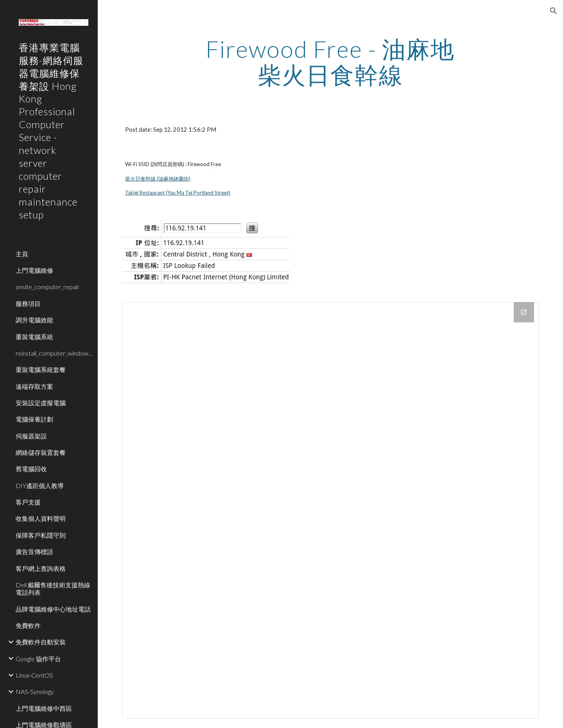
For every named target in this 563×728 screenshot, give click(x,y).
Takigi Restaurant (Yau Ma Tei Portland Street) (178, 193)
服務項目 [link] (28, 303)
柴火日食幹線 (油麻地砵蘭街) (158, 179)
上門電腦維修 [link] (34, 270)
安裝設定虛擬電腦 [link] (41, 403)
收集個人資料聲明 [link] (41, 518)
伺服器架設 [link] (31, 436)
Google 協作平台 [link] (38, 659)
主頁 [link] (22, 254)
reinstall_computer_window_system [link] (54, 353)
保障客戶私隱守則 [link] (41, 535)
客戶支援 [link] (28, 502)
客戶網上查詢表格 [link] (41, 568)
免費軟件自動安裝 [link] (41, 642)
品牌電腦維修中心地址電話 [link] (53, 609)
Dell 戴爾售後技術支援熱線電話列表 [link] (53, 588)
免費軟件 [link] (28, 625)
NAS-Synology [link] (35, 691)
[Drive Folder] (331, 511)
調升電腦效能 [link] (34, 320)
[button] (554, 11)
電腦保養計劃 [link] (34, 419)
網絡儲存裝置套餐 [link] (41, 452)
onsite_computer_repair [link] (48, 287)
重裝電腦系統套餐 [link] (41, 369)
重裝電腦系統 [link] (34, 337)
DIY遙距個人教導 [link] (40, 486)
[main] (330, 62)
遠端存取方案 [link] (34, 386)
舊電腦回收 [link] (31, 469)
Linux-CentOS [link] (34, 675)
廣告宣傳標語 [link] (34, 552)
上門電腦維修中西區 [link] (44, 708)
